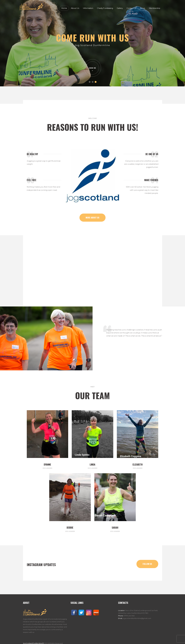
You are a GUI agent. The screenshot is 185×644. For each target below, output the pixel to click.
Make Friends (151, 180)
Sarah (115, 528)
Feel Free (32, 180)
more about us (92, 218)
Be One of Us (152, 154)
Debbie (70, 528)
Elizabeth (138, 464)
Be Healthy (32, 154)
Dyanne (47, 464)
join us (92, 68)
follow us (147, 564)
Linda (92, 464)
